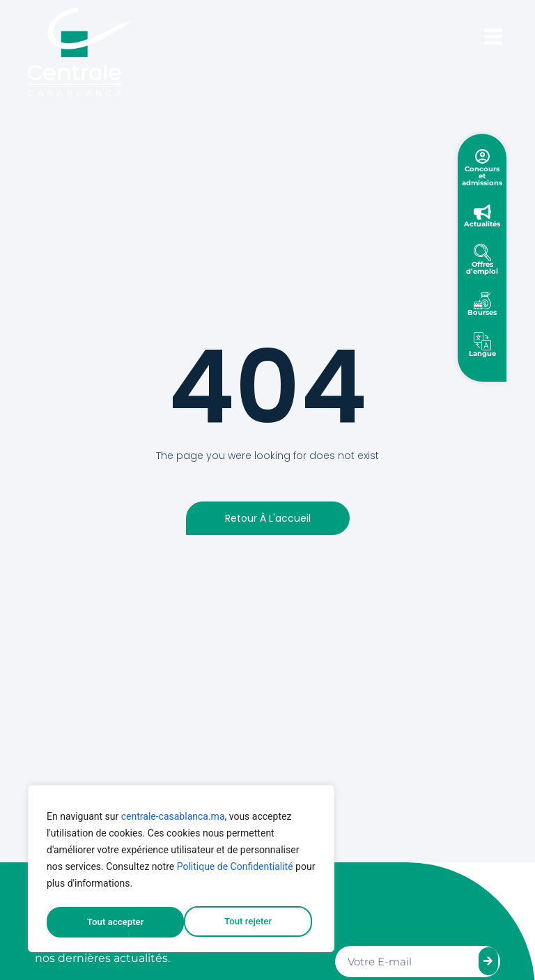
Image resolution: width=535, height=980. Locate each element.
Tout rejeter (110, 922)
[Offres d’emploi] (482, 252)
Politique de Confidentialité (235, 871)
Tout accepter (247, 922)
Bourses (482, 312)
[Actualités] (482, 212)
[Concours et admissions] (482, 156)
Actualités (482, 224)
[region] (181, 871)
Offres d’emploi (482, 268)
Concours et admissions (482, 176)
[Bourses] (482, 301)
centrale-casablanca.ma (173, 820)
